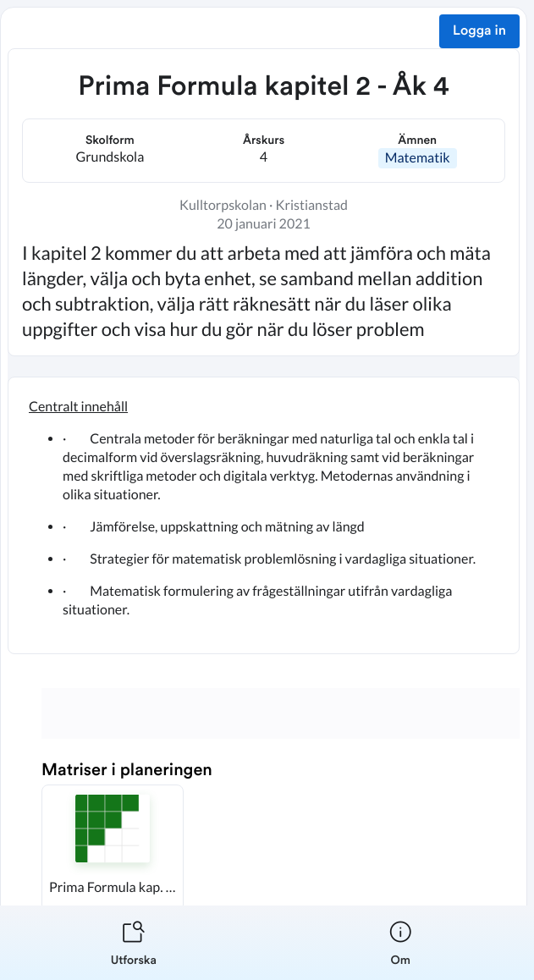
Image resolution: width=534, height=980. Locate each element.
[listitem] (134, 943)
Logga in (479, 31)
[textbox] (264, 515)
